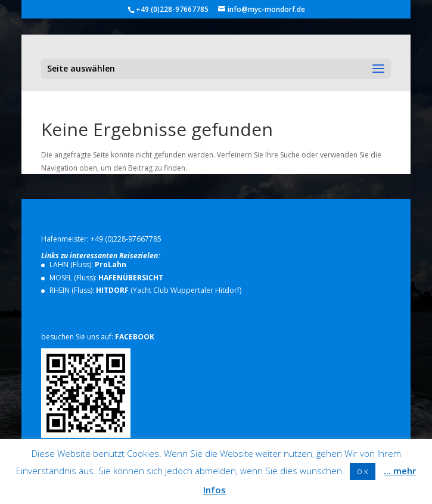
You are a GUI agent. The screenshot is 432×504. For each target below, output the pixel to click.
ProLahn (111, 265)
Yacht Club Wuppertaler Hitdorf (186, 290)
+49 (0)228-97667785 (126, 239)
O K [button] (363, 471)
